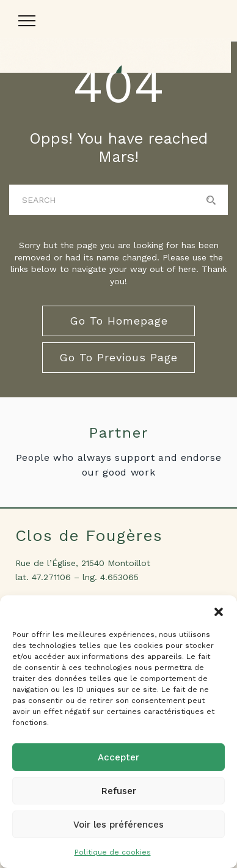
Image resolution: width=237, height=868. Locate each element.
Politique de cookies (113, 852)
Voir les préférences (119, 825)
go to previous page (119, 357)
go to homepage (119, 321)
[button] (219, 611)
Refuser (119, 791)
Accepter (119, 757)
